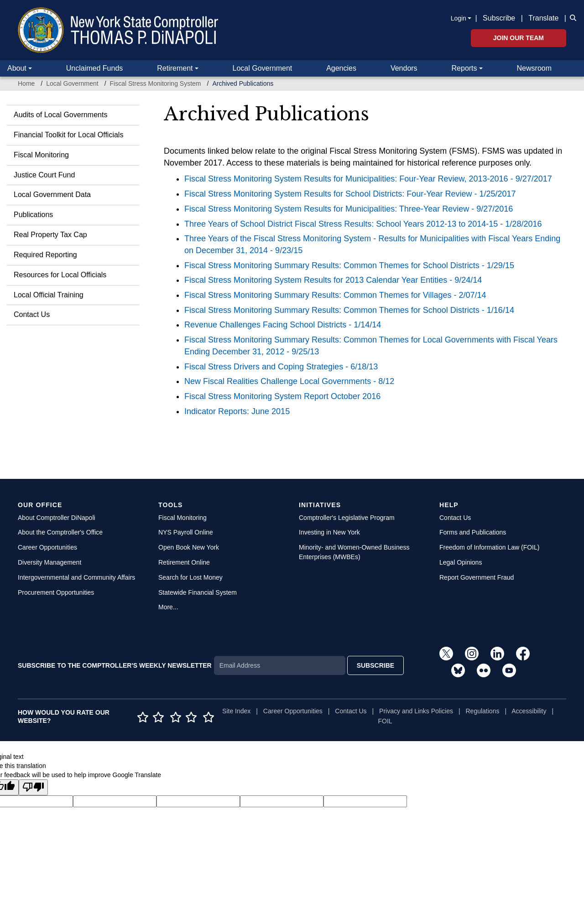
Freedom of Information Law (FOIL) (489, 547)
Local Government (262, 68)
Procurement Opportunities (56, 592)
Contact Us (32, 314)
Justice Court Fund (44, 175)
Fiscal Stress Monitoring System (156, 83)
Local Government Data (52, 195)
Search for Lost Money (190, 577)
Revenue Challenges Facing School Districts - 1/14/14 (283, 325)
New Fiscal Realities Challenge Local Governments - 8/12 (289, 381)
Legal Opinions (461, 562)
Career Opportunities (47, 547)
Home (26, 83)
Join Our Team (519, 38)
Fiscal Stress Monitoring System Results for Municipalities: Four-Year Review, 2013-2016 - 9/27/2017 (368, 179)
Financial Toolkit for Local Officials (68, 135)
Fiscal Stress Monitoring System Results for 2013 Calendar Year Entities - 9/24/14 (333, 280)
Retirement (175, 68)
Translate (543, 18)
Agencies (341, 68)
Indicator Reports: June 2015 (237, 411)
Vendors (404, 68)
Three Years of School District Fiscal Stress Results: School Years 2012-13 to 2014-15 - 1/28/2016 (363, 224)
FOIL (385, 721)
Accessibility (529, 711)
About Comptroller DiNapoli (57, 518)
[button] (571, 17)
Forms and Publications (473, 532)
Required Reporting (45, 255)
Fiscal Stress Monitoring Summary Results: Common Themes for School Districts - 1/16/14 (349, 310)
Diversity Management (50, 562)
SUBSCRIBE (375, 665)
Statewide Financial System (198, 592)
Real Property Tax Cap (50, 235)
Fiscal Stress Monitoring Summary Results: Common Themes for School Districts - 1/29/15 (349, 265)
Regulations (483, 711)
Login (459, 18)
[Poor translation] (33, 787)
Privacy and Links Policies (416, 711)
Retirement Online (184, 562)
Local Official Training (49, 295)
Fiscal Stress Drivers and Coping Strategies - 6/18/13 (281, 367)
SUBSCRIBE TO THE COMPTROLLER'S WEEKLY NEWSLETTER (115, 665)
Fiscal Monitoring (41, 155)
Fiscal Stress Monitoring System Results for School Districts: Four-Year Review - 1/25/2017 (350, 194)
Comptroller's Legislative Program (347, 518)
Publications (33, 215)
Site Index (236, 711)
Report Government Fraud (477, 577)
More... (168, 607)
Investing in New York (329, 532)
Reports (464, 68)
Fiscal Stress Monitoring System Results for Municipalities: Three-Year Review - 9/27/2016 (349, 209)
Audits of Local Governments (60, 115)
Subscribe (499, 18)
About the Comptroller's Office (60, 532)
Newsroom (534, 68)
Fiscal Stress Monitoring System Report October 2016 (282, 396)
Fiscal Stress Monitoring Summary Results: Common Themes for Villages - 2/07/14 (335, 295)
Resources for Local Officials (60, 275)
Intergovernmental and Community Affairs (76, 577)
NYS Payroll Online (186, 532)
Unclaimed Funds (95, 68)
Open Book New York (189, 547)
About (17, 68)
